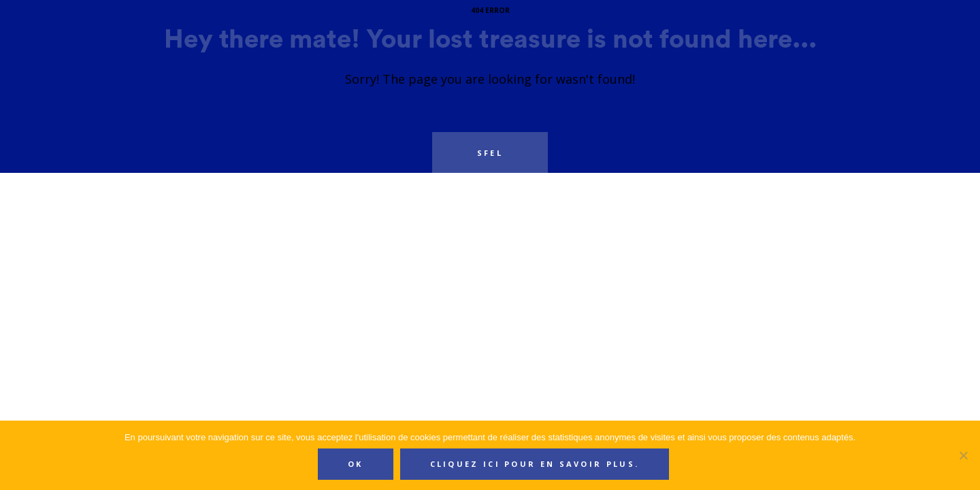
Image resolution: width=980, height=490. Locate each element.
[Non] (963, 455)
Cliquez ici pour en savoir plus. (535, 464)
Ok (356, 464)
